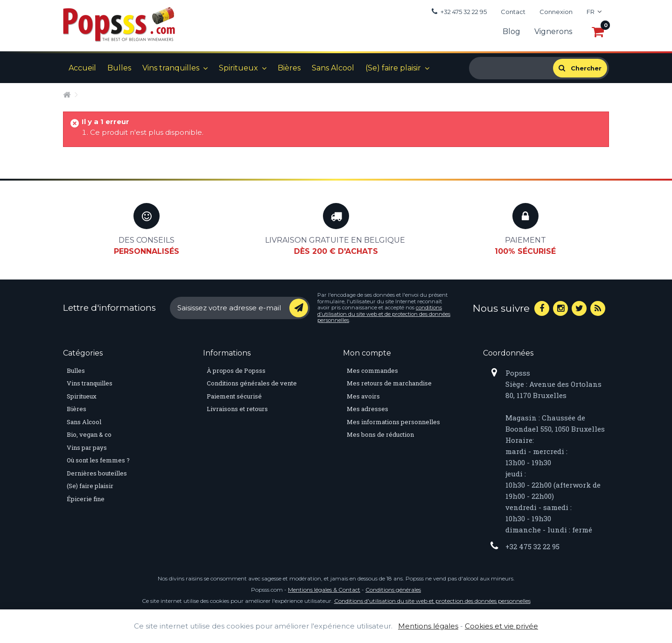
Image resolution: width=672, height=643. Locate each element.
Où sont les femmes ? (98, 460)
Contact (513, 12)
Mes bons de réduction (380, 434)
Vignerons (553, 31)
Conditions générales (393, 590)
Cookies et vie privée (501, 626)
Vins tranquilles (171, 68)
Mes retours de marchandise (389, 383)
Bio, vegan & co (89, 434)
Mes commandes (372, 370)
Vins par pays (87, 447)
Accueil (82, 68)
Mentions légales (428, 626)
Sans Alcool (333, 68)
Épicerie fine (86, 499)
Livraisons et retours (237, 409)
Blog (511, 31)
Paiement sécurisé (234, 396)
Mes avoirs (363, 396)
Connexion (556, 12)
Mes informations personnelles (393, 422)
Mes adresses (367, 409)
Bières (289, 68)
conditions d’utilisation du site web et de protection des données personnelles (384, 314)
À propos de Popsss (236, 370)
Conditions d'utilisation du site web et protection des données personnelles (432, 601)
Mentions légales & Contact (324, 590)
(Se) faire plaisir (393, 68)
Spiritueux (238, 68)
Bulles (119, 68)
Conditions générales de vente (252, 383)
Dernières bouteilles (97, 473)
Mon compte (367, 353)
